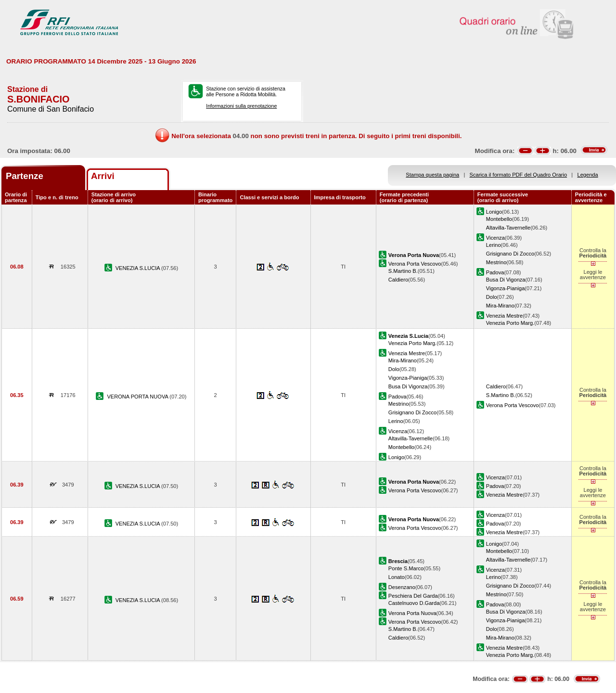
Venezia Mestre (504, 316)
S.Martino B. (403, 271)
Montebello (499, 219)
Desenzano (402, 587)
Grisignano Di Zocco (510, 254)
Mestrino (496, 262)
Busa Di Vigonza (506, 280)
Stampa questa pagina (432, 175)
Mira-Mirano (500, 306)
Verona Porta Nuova (412, 613)
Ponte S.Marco (406, 568)
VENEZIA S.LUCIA (138, 268)
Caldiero (398, 280)
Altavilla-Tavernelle (508, 228)
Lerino (494, 245)
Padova (495, 272)
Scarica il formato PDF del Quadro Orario (519, 175)
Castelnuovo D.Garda (414, 603)
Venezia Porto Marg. (510, 323)
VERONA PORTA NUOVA (138, 397)
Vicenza (495, 238)
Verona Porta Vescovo (415, 264)
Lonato (397, 577)
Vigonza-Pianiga (505, 288)
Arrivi (103, 176)
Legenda (588, 175)
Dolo (492, 297)
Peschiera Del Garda (413, 596)
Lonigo (494, 212)
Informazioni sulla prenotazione (241, 106)
